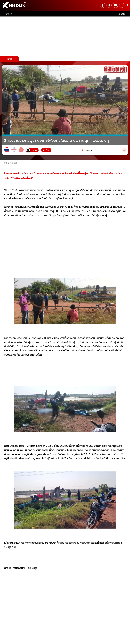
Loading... (90, 150)
